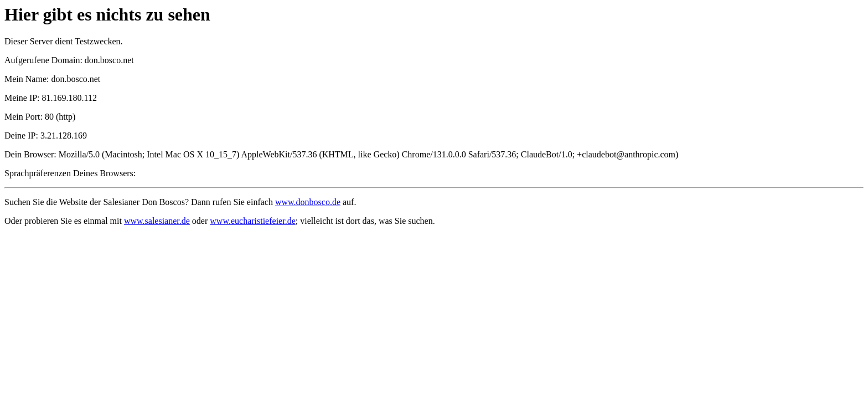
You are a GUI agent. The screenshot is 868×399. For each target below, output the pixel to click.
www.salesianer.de (157, 221)
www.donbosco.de (308, 202)
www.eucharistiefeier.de (252, 221)
